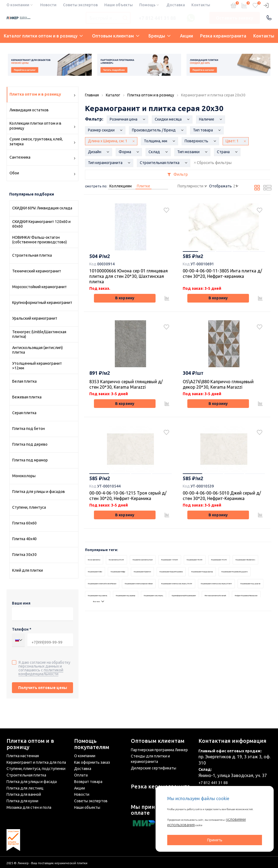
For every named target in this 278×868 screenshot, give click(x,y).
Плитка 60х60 (24, 523)
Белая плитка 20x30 (126, 574)
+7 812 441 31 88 (157, 18)
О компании (18, 5)
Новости (48, 5)
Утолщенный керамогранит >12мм (37, 366)
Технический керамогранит (37, 271)
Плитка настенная (23, 756)
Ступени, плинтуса (29, 507)
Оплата (81, 775)
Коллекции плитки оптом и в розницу (43, 126)
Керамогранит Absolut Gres (134, 586)
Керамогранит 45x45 (99, 586)
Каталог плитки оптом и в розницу (43, 36)
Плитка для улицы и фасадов (39, 492)
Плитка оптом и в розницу (30, 744)
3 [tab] (224, 253)
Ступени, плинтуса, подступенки (36, 769)
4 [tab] (240, 253)
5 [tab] (256, 253)
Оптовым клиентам (116, 36)
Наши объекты (119, 5)
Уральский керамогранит (35, 318)
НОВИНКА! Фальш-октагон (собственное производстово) (40, 240)
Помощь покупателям (92, 744)
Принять (215, 840)
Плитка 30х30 (24, 555)
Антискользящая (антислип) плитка (37, 350)
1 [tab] (191, 253)
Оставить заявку (235, 18)
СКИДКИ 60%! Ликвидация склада (42, 208)
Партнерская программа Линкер (159, 750)
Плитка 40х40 (24, 539)
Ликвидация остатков (29, 110)
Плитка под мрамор (30, 460)
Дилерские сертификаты (154, 768)
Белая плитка (24, 381)
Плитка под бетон (29, 429)
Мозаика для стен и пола (29, 807)
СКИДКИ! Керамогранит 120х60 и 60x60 (41, 224)
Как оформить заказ (92, 762)
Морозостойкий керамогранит (40, 287)
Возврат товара (88, 782)
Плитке (143, 186)
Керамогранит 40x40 (228, 574)
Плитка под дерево (30, 444)
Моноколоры (24, 476)
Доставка (176, 5)
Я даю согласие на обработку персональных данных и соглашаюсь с (44, 668)
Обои (43, 174)
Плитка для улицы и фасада (32, 782)
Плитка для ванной (24, 795)
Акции (187, 36)
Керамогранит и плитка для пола (36, 762)
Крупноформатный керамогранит (42, 303)
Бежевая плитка (27, 397)
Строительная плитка (32, 255)
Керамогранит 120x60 (196, 574)
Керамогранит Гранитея (232, 586)
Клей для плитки (28, 570)
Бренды (159, 36)
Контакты (201, 5)
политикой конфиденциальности (41, 672)
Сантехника (43, 158)
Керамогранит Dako (168, 586)
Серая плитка (24, 413)
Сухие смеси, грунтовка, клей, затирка (43, 141)
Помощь (147, 5)
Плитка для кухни (22, 801)
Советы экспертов (80, 5)
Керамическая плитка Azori (161, 574)
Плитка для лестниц (25, 788)
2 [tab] (207, 253)
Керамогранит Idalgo (199, 586)
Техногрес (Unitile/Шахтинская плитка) (39, 334)
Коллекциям (121, 186)
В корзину (125, 301)
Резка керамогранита (223, 36)
